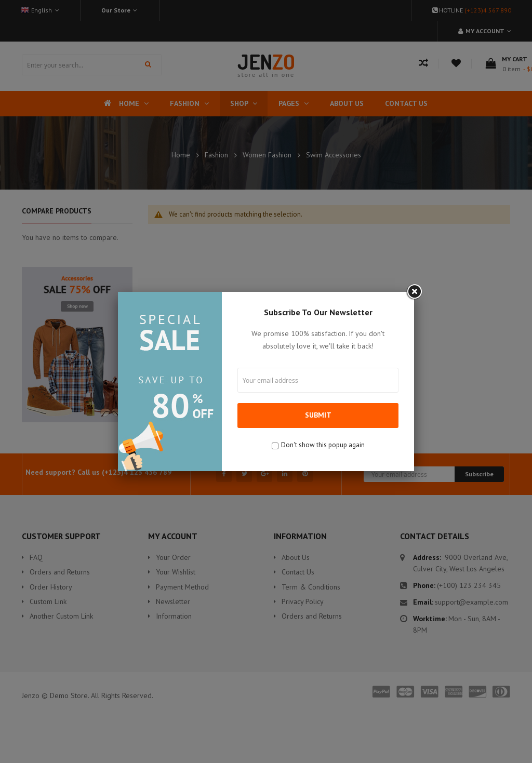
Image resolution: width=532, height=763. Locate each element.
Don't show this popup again (323, 445)
